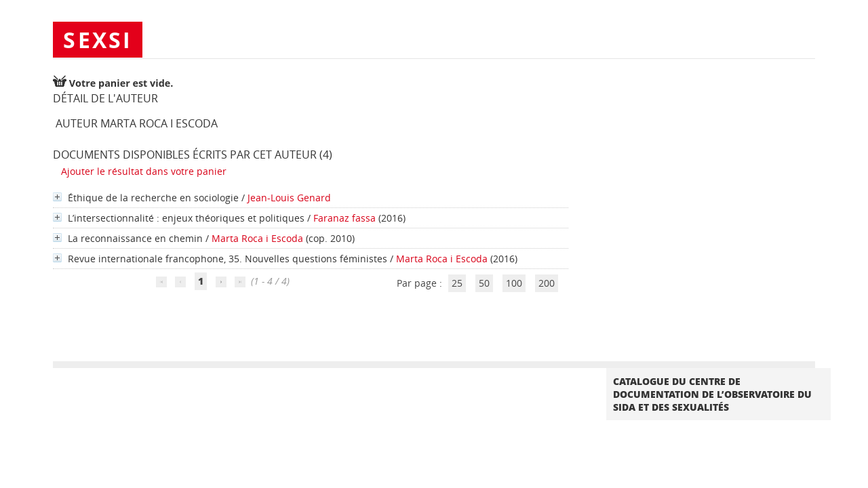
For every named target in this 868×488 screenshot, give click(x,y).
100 (514, 283)
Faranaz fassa (344, 218)
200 (547, 283)
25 (457, 283)
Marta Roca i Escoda (257, 238)
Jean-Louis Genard (289, 198)
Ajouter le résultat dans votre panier (144, 171)
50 (484, 283)
